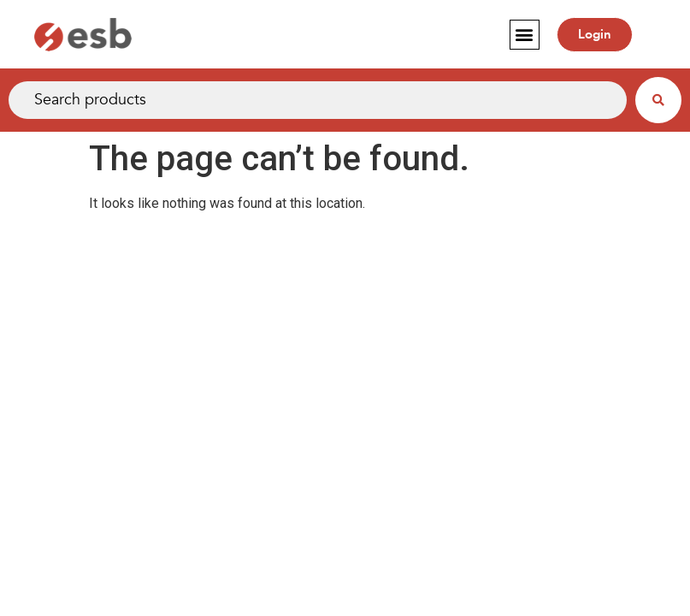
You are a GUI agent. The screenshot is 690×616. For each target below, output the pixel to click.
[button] (525, 35)
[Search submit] (658, 100)
